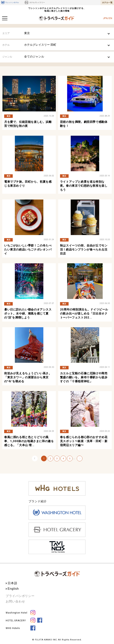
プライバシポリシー (20, 596)
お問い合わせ (15, 601)
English (13, 589)
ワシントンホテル (10, 2)
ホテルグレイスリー (34, 2)
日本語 (12, 583)
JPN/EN (108, 18)
